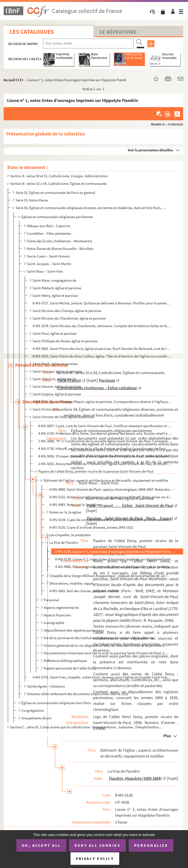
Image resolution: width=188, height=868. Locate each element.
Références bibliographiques (65, 661)
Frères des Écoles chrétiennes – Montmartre (59, 241)
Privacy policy (95, 859)
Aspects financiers (57, 615)
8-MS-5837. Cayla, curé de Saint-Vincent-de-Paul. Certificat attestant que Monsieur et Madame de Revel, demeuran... (105, 426)
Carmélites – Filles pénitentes (49, 233)
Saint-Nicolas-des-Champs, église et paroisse (67, 311)
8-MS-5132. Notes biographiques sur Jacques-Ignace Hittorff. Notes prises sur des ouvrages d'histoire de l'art (111, 497)
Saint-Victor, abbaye (48, 409)
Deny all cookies (97, 845)
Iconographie (54, 623)
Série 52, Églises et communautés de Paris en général (55, 193)
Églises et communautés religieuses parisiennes (57, 217)
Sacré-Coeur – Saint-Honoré (48, 256)
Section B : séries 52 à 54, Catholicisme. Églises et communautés (58, 184)
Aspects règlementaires (61, 607)
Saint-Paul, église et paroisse (54, 333)
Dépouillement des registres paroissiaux (74, 630)
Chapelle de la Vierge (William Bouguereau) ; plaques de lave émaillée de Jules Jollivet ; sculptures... (109, 576)
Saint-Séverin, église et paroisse (57, 386)
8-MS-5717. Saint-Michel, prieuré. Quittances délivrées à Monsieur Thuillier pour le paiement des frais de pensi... (102, 303)
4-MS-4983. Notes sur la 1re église (75, 505)
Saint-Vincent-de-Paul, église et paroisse (63, 417)
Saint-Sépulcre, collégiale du (54, 379)
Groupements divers (36, 718)
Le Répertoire (118, 32)
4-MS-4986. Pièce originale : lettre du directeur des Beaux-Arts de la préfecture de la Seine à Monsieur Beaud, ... (114, 567)
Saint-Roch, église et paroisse (55, 364)
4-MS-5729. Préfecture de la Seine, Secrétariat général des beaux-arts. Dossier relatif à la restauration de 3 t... (105, 433)
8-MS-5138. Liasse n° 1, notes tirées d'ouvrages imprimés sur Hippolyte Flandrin (114, 551)
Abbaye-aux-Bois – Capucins (49, 226)
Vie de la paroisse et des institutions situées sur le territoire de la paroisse (99, 638)
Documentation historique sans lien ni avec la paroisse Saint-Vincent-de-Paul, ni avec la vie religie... (106, 653)
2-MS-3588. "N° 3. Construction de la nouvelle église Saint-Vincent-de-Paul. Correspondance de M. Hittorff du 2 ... (105, 441)
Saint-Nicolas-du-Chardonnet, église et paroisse (69, 318)
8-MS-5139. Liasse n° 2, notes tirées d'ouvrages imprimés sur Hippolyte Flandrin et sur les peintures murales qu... (114, 559)
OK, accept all (41, 845)
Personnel (51, 600)
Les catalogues (32, 32)
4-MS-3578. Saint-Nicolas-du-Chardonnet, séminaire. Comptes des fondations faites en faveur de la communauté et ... (102, 326)
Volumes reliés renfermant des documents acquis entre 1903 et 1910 (77, 694)
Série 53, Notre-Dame (32, 200)
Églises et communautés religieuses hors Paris (56, 703)
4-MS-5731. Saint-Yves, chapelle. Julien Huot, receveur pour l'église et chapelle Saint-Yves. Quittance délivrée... (102, 677)
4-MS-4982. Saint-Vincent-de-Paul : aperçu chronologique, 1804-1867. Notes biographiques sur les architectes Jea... (111, 489)
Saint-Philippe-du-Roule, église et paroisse (65, 341)
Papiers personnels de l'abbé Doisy (70, 668)
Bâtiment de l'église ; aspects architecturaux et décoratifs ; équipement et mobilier (106, 480)
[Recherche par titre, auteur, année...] (88, 44)
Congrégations (33, 710)
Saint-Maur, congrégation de (54, 280)
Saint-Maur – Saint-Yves (45, 271)
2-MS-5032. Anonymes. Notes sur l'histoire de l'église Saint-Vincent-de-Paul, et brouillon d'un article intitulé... (105, 464)
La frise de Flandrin (64, 542)
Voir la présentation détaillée (151, 150)
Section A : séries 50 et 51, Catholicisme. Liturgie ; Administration (59, 176)
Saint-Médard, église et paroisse (57, 288)
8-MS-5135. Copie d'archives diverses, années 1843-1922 (91, 527)
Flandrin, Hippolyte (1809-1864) (135, 778)
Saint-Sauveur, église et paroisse (57, 371)
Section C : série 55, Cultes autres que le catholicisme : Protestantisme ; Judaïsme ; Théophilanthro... (86, 727)
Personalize (151, 845)
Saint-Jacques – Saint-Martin (49, 264)
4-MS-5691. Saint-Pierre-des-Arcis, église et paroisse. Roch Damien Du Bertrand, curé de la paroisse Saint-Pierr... (102, 349)
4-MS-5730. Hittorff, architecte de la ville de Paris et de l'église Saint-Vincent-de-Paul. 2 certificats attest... (105, 449)
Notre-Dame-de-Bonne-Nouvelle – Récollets (60, 249)
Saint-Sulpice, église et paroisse (57, 394)
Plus (167, 736)
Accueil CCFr (14, 80)
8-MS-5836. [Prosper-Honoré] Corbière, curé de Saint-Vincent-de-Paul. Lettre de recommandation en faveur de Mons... (105, 456)
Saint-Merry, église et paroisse (55, 295)
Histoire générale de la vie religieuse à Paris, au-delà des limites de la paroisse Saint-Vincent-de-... (106, 645)
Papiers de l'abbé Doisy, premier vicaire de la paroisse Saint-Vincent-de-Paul (96, 471)
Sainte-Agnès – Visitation (46, 686)
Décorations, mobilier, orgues (72, 583)
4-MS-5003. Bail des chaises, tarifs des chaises (84, 591)
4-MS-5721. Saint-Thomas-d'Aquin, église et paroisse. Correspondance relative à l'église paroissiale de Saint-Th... (102, 402)
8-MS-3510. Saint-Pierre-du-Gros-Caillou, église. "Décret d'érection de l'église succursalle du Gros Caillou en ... (102, 356)
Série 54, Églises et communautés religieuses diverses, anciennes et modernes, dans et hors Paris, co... (91, 208)
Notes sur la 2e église (65, 512)
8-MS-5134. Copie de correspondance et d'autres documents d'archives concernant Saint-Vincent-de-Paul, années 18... (111, 520)
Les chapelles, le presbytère (70, 535)
